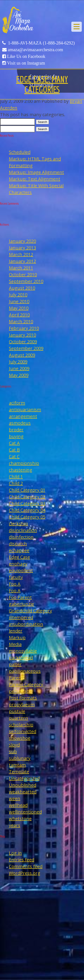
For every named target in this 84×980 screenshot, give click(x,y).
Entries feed (22, 860)
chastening (21, 470)
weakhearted (23, 792)
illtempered (21, 617)
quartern (18, 718)
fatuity (16, 577)
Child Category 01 (27, 490)
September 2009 (26, 348)
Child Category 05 (27, 517)
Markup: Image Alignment (36, 172)
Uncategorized (24, 778)
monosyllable (23, 651)
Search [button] (42, 122)
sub (13, 751)
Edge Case (19, 557)
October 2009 (23, 342)
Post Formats (23, 698)
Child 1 (16, 477)
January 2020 (22, 241)
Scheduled (20, 152)
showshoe (20, 738)
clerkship (18, 524)
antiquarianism (25, 410)
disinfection (21, 537)
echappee (19, 550)
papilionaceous (25, 671)
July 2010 (18, 295)
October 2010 (23, 275)
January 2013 (22, 248)
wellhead (18, 805)
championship (24, 463)
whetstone (20, 819)
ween (15, 798)
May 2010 (19, 308)
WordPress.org (25, 873)
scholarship (21, 725)
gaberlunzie (21, 604)
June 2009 (19, 368)
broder (16, 430)
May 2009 (19, 375)
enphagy (18, 564)
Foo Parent (20, 597)
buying (16, 436)
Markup (17, 638)
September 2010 (26, 281)
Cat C (14, 456)
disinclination (23, 530)
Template (19, 772)
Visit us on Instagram (26, 63)
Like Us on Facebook (26, 56)
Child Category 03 (27, 503)
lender (16, 631)
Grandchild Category (30, 611)
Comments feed (26, 866)
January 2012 (22, 261)
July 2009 (18, 362)
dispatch (18, 544)
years (15, 825)
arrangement (23, 416)
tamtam (17, 765)
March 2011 (21, 268)
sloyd (14, 745)
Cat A (14, 443)
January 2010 (22, 335)
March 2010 (21, 321)
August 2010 (22, 288)
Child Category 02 (27, 497)
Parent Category (26, 684)
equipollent (21, 570)
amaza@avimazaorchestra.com (35, 50)
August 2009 (22, 355)
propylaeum (22, 705)
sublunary (20, 758)
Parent (16, 678)
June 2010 (19, 301)
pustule (17, 711)
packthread (21, 658)
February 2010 (24, 328)
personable (21, 691)
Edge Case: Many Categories (42, 84)
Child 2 (16, 483)
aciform (17, 403)
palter (15, 664)
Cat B (14, 450)
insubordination (26, 624)
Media (15, 644)
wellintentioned (25, 812)
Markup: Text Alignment (35, 179)
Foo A (15, 584)
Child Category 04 (27, 510)
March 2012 (21, 254)
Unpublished (23, 785)
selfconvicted (23, 731)
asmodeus (20, 423)
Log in (15, 853)
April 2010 (19, 315)
